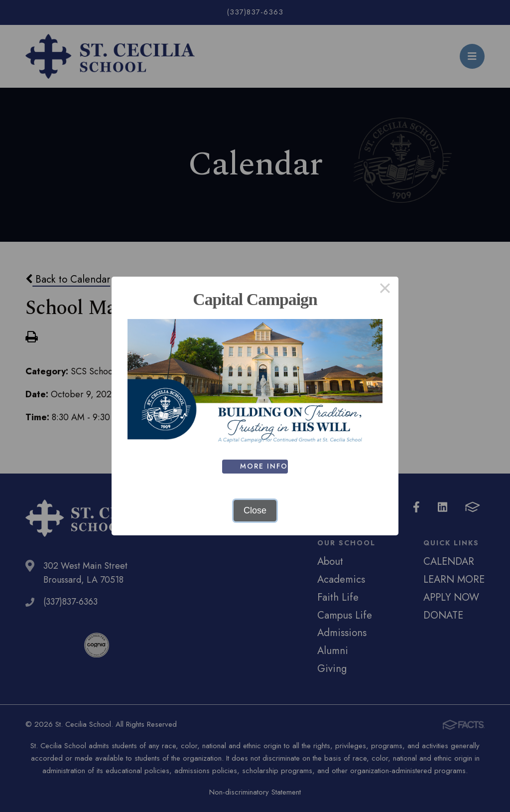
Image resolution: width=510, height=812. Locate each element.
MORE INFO (264, 466)
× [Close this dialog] (385, 290)
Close (255, 510)
